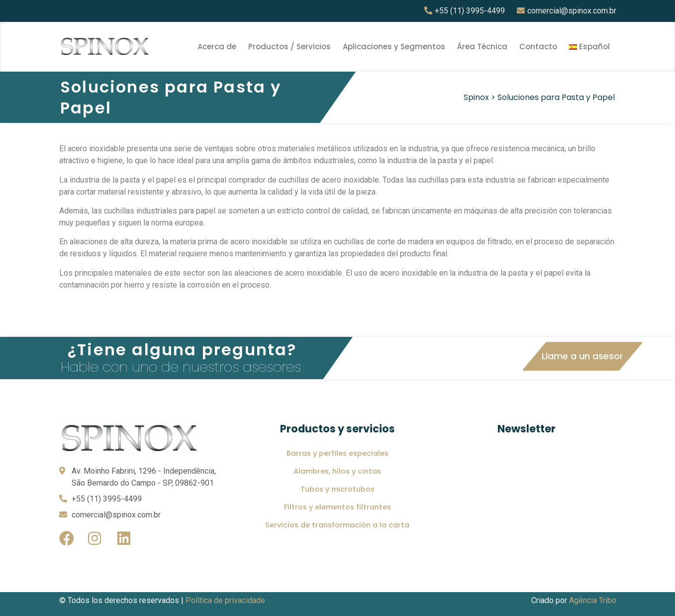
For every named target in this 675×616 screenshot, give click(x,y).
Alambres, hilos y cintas (337, 471)
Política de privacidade (225, 600)
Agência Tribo (593, 600)
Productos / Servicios (289, 47)
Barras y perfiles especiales (337, 453)
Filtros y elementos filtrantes (337, 507)
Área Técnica (482, 47)
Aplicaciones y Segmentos (394, 47)
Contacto (538, 47)
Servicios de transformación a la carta (337, 525)
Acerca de (217, 47)
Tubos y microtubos (337, 489)
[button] (582, 356)
